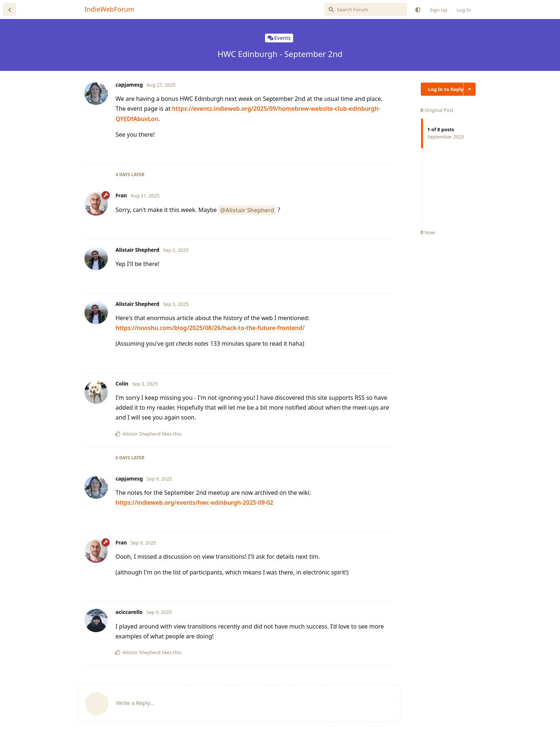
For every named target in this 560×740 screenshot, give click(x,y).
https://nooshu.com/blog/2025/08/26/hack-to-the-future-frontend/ (210, 328)
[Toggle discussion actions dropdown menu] (470, 89)
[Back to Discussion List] (10, 10)
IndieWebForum (109, 9)
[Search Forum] (366, 10)
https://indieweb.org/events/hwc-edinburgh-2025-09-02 (194, 502)
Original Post (437, 110)
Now (427, 232)
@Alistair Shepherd (247, 210)
